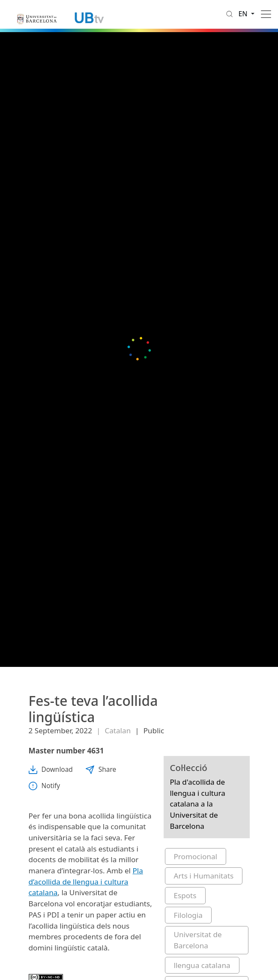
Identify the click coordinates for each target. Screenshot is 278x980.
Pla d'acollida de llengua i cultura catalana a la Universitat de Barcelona (198, 804)
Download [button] (51, 769)
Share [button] (101, 769)
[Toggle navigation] (266, 14)
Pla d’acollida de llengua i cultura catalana (86, 881)
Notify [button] (45, 786)
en (244, 14)
